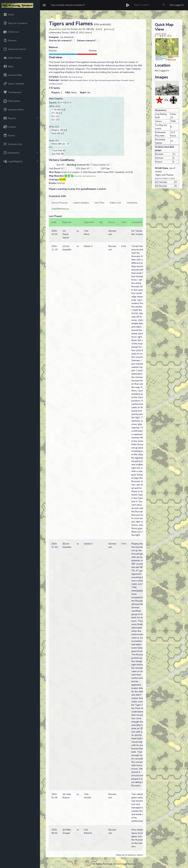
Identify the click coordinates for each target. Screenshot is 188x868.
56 (66, 176)
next (99, 29)
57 (69, 176)
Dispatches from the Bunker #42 (66, 29)
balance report (135, 855)
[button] (68, 5)
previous (109, 29)
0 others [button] (87, 33)
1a (72, 176)
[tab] (60, 203)
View (119, 855)
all (123, 855)
